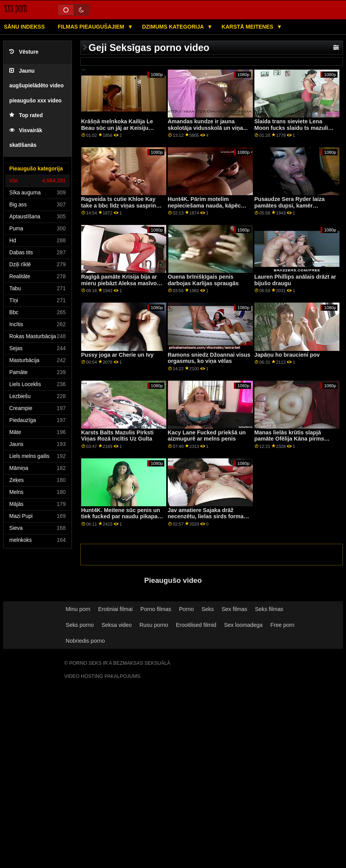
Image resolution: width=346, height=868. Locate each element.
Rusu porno (154, 625)
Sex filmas (234, 609)
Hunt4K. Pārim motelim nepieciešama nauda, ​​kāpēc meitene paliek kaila (204, 205)
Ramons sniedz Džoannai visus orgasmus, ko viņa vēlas (209, 358)
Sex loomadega (244, 625)
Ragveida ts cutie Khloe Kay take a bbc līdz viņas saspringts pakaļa (123, 205)
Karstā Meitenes (248, 27)
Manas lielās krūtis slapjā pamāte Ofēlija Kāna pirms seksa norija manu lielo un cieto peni (289, 442)
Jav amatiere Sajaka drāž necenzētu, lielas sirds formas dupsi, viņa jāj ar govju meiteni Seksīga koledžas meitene (208, 520)
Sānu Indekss (24, 27)
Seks (208, 609)
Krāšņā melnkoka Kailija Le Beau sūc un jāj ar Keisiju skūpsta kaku (117, 128)
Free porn (282, 625)
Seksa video (116, 625)
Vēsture (24, 52)
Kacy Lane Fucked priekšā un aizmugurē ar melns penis (207, 436)
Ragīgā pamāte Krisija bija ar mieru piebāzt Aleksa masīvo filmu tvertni (119, 283)
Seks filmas (269, 609)
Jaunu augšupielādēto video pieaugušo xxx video (37, 86)
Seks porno (80, 625)
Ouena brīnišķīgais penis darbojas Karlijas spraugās (203, 280)
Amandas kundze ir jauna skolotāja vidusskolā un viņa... (208, 125)
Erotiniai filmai (115, 609)
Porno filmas (156, 609)
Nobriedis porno (85, 641)
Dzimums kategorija (173, 27)
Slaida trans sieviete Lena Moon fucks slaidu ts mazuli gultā (291, 128)
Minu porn (78, 609)
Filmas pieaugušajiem (92, 27)
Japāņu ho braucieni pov (287, 355)
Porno (186, 609)
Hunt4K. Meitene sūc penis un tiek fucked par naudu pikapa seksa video (121, 517)
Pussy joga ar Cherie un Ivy (118, 355)
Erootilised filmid (196, 625)
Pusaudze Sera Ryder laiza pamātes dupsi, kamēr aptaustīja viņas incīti (290, 205)
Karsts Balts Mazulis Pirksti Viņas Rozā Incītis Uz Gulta (118, 436)
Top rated (26, 115)
